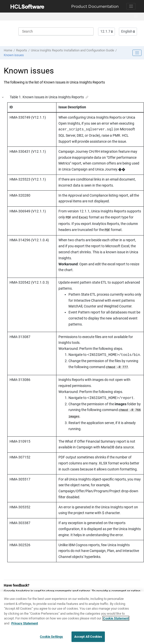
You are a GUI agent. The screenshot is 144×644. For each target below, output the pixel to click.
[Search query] (56, 31)
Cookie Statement (116, 621)
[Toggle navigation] (131, 6)
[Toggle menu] (136, 17)
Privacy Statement (25, 625)
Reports (22, 50)
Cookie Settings (51, 639)
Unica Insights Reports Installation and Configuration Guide (73, 50)
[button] (3, 97)
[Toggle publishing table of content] (137, 53)
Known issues (14, 55)
